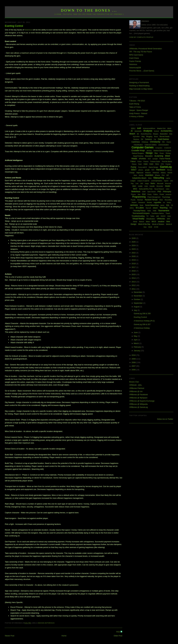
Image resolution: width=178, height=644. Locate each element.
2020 (134, 256)
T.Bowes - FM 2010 (137, 101)
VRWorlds (161, 219)
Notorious (28, 30)
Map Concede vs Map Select (141, 89)
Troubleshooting (138, 216)
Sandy (169, 203)
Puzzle (133, 200)
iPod (163, 175)
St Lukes (140, 208)
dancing (149, 151)
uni (157, 216)
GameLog (166, 167)
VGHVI (163, 216)
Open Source (152, 192)
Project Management (154, 197)
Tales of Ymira (135, 107)
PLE (144, 194)
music (168, 186)
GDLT (134, 170)
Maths (153, 183)
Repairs (134, 203)
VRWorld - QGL (136, 385)
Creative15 (167, 148)
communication (164, 145)
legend (166, 181)
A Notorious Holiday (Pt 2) (144, 321)
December (138, 292)
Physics (133, 194)
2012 (134, 285)
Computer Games (143, 147)
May (136, 336)
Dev (156, 153)
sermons (134, 205)
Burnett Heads (165, 136)
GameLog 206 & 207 (142, 324)
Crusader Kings (138, 150)
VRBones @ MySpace (138, 398)
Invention (149, 175)
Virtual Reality (138, 219)
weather (161, 221)
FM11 (157, 164)
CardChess (136, 142)
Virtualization (151, 219)
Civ (163, 142)
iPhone (157, 175)
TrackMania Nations (158, 213)
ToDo (149, 211)
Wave (148, 222)
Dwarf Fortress (138, 156)
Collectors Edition (151, 145)
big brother (136, 137)
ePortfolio (142, 159)
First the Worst (167, 161)
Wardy (135, 222)
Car (155, 139)
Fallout (133, 161)
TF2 (171, 208)
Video (169, 216)
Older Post (118, 636)
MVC (135, 189)
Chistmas (145, 142)
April (136, 340)
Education (149, 156)
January (137, 351)
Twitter (152, 216)
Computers (159, 148)
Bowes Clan (134, 382)
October (137, 299)
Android (156, 131)
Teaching (164, 208)
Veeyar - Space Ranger (139, 110)
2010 (134, 355)
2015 (134, 274)
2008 (134, 362)
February (138, 347)
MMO (134, 186)
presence (168, 194)
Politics (156, 194)
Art (138, 134)
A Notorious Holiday (142, 328)
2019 (134, 260)
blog (143, 136)
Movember (160, 186)
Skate (141, 205)
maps (147, 183)
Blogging (149, 136)
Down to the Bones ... (89, 10)
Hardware (161, 170)
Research (142, 202)
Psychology (166, 197)
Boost (156, 137)
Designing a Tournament (139, 82)
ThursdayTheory (139, 211)
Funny (134, 167)
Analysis (148, 131)
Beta (171, 134)
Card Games (163, 139)
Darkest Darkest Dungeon (162, 151)
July (136, 310)
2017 (134, 267)
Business (136, 139)
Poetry (150, 194)
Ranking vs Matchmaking (139, 86)
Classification (138, 145)
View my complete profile (141, 37)
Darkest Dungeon (138, 153)
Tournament (164, 210)
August (137, 307)
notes (168, 189)
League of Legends (143, 181)
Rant (161, 200)
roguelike (157, 202)
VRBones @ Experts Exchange (142, 401)
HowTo (170, 173)
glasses (141, 170)
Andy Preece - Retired (138, 113)
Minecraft (168, 184)
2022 (134, 253)
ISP (168, 175)
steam (155, 208)
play (139, 194)
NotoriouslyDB (135, 68)
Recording (168, 200)
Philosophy (167, 192)
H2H (153, 170)
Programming (139, 197)
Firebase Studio (155, 162)
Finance (146, 162)
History (163, 173)
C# (142, 139)
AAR (139, 128)
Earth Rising (134, 104)
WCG (154, 221)
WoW (150, 227)
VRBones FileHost (137, 388)
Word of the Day (144, 224)
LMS (142, 184)
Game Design (153, 167)
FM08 (145, 164)
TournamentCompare (141, 213)
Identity (141, 175)
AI (132, 131)
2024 (134, 245)
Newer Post (10, 636)
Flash (140, 164)
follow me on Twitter (165, 419)
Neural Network (159, 189)
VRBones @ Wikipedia (139, 404)
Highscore (140, 173)
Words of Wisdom (158, 224)
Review (149, 202)
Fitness (134, 164)
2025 (134, 242)
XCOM (156, 227)
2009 (134, 359)
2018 (134, 264)
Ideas (135, 175)
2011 (134, 289)
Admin (169, 128)
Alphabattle (138, 131)
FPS (162, 164)
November (138, 296)
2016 (134, 271)
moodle (152, 186)
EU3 (149, 159)
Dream (162, 153)
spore (162, 205)
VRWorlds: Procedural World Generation (146, 49)
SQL (168, 205)
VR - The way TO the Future (141, 52)
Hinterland (156, 173)
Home (64, 636)
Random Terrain (151, 200)
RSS (118, 632)
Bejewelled (164, 134)
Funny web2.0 (142, 167)
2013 (134, 282)
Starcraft (148, 208)
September (138, 303)
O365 (144, 192)
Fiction (140, 162)
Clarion (169, 142)
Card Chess (134, 58)
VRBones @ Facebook (139, 395)
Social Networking (152, 205)
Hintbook (148, 173)
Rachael (140, 200)
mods (146, 186)
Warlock (142, 222)
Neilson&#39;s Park (146, 189)
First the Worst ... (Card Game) (142, 71)
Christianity (155, 142)
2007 (134, 366)
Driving (168, 153)
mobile (140, 186)
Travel (168, 213)
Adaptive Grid (161, 128)
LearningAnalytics (157, 181)
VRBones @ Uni (136, 391)
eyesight (155, 159)
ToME (154, 211)
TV (147, 216)
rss (164, 203)
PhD (159, 191)
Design (41, 623)
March (137, 343)
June (136, 332)
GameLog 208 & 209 (142, 313)
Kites (150, 178)
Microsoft (160, 183)
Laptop (168, 178)
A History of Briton (137, 116)
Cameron (148, 139)
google (147, 170)
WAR (168, 219)
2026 (134, 238)
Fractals (168, 164)
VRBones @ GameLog (139, 407)
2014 (134, 278)
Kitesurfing (159, 178)
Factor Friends (135, 61)
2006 (134, 370)
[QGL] (133, 128)
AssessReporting (146, 134)
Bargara (156, 134)
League (133, 181)
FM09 (151, 164)
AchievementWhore (149, 128)
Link (137, 183)
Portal (162, 194)
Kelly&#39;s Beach (139, 178)
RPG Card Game (136, 55)
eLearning (159, 156)
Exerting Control (14, 26)
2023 (134, 249)
